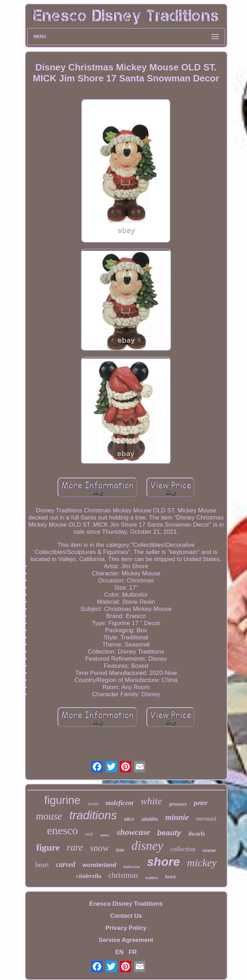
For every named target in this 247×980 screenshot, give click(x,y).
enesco (62, 830)
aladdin (150, 819)
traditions (93, 815)
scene (209, 850)
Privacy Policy (126, 928)
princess (178, 804)
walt (89, 834)
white (151, 801)
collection (183, 849)
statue (105, 835)
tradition (152, 878)
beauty (169, 833)
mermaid (206, 819)
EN (119, 952)
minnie (177, 817)
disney (147, 846)
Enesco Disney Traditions (126, 904)
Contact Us (126, 916)
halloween (131, 867)
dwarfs (197, 834)
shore (164, 862)
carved (65, 864)
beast (171, 877)
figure (48, 848)
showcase (133, 832)
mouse (49, 816)
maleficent (119, 803)
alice (129, 819)
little (120, 850)
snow (100, 848)
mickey (202, 862)
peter (201, 803)
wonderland (99, 865)
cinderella (89, 876)
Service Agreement (126, 940)
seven (93, 804)
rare (75, 847)
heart (42, 865)
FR (133, 952)
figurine (63, 800)
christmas (123, 875)
